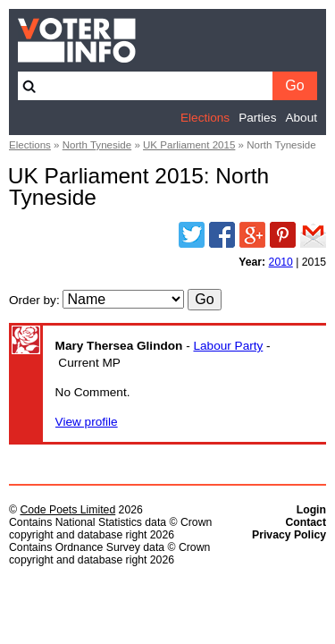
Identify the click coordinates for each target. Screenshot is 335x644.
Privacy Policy (289, 535)
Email (313, 235)
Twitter (192, 235)
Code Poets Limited (67, 510)
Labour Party (228, 346)
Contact (306, 522)
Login (311, 510)
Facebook (222, 235)
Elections (205, 118)
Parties (257, 118)
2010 (281, 262)
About (301, 118)
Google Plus (252, 235)
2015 (314, 262)
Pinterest (283, 235)
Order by (33, 300)
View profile (87, 422)
